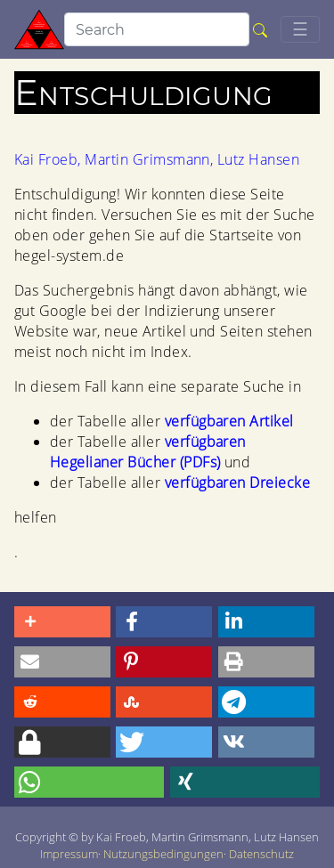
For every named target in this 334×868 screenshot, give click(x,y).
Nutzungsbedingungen (163, 854)
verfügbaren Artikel (229, 421)
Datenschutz (261, 854)
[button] (62, 622)
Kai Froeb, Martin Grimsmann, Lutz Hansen (157, 159)
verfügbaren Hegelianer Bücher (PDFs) (148, 452)
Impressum (69, 854)
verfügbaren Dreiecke (238, 483)
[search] (157, 29)
